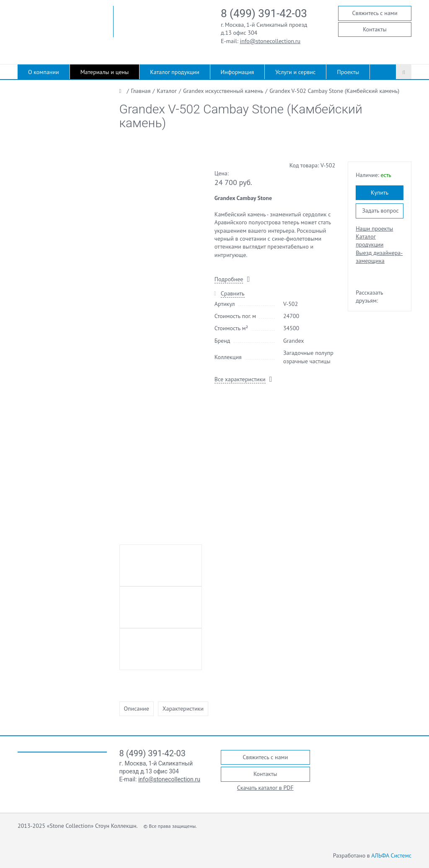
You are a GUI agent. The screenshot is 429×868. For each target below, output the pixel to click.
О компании (44, 72)
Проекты (348, 72)
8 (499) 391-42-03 (264, 13)
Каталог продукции (174, 72)
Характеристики (183, 709)
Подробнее (229, 279)
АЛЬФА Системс (391, 855)
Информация (238, 72)
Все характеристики (240, 379)
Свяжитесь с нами (375, 13)
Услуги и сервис (295, 72)
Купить (380, 193)
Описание (137, 709)
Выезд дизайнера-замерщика (379, 257)
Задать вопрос (380, 211)
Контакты (375, 29)
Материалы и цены (105, 72)
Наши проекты (374, 229)
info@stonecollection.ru (270, 41)
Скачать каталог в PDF (265, 788)
